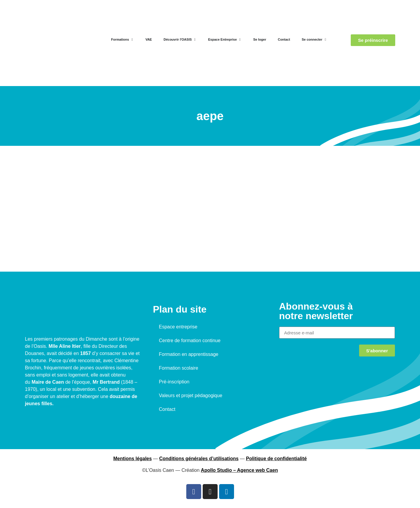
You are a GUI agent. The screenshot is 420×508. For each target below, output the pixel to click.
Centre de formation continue (190, 341)
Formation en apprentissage (189, 354)
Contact (167, 409)
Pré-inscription (174, 382)
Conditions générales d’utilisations (199, 459)
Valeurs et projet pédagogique (190, 395)
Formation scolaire (179, 368)
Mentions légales (132, 459)
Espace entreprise (178, 327)
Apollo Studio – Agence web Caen (239, 470)
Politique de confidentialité (276, 459)
